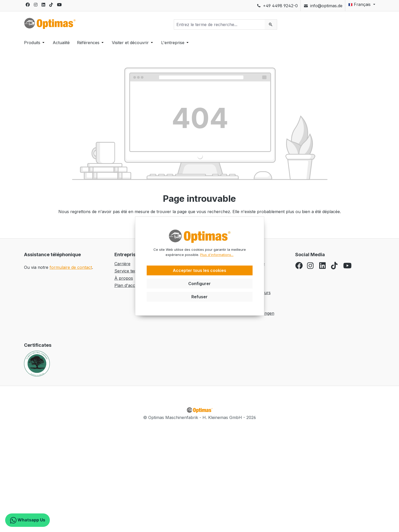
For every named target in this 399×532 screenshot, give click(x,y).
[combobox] (220, 25)
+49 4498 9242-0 (277, 6)
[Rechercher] (271, 25)
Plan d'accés (127, 285)
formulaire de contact (71, 267)
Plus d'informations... (217, 255)
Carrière (122, 264)
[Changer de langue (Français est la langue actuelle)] (360, 4)
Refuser (199, 297)
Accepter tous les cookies (199, 270)
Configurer (199, 284)
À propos (124, 278)
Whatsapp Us (28, 520)
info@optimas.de (323, 6)
